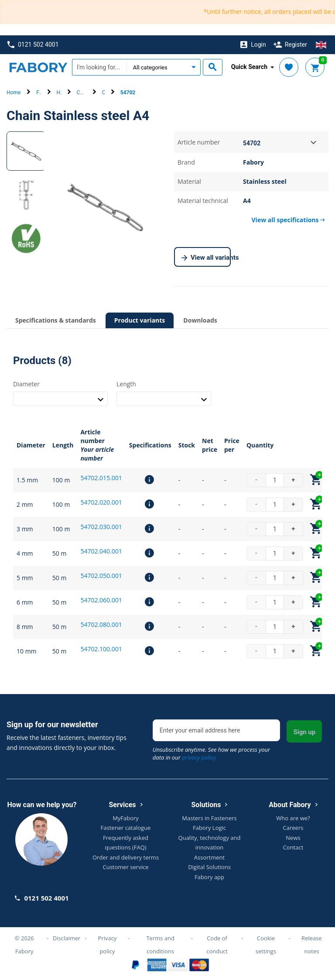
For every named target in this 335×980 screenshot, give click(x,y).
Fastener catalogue (126, 828)
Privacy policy (108, 945)
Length (126, 384)
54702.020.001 (101, 502)
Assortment (209, 857)
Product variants (140, 320)
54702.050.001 (101, 576)
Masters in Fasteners (209, 818)
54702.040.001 (101, 551)
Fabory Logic (209, 828)
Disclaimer (67, 938)
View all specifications (288, 220)
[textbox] (99, 67)
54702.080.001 (101, 624)
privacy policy (199, 757)
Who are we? (293, 818)
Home (14, 93)
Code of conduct (217, 945)
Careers (293, 828)
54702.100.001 (101, 649)
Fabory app (209, 877)
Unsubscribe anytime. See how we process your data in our (211, 753)
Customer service (126, 867)
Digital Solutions (209, 867)
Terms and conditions (160, 945)
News (293, 838)
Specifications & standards (56, 320)
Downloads (200, 320)
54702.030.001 (101, 527)
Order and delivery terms (126, 857)
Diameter (26, 384)
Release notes (312, 945)
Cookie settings (266, 945)
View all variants (206, 258)
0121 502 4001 (33, 45)
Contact (293, 847)
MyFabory (126, 818)
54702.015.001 (101, 478)
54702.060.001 (101, 600)
